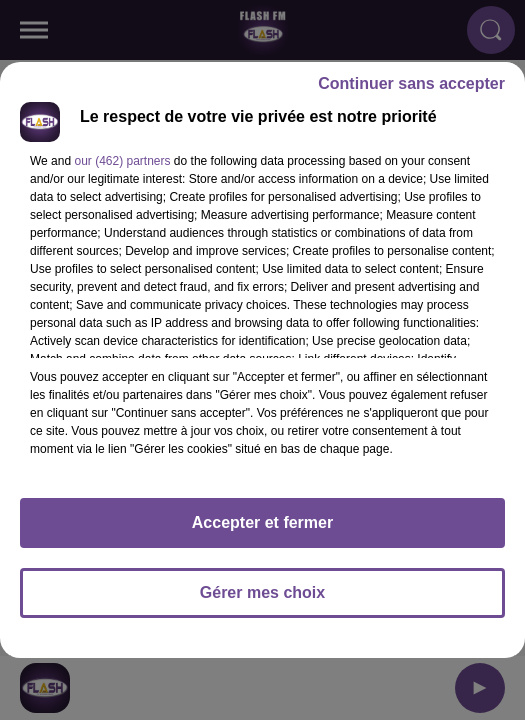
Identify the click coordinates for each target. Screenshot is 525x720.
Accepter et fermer (262, 522)
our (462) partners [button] (122, 161)
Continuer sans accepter (411, 83)
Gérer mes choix (262, 592)
